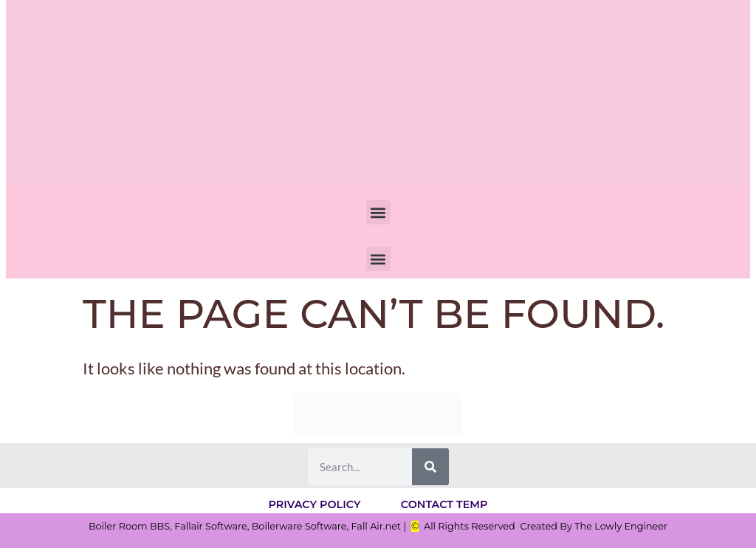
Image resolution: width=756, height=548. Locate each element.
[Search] (430, 467)
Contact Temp (447, 504)
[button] (378, 212)
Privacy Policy (313, 504)
